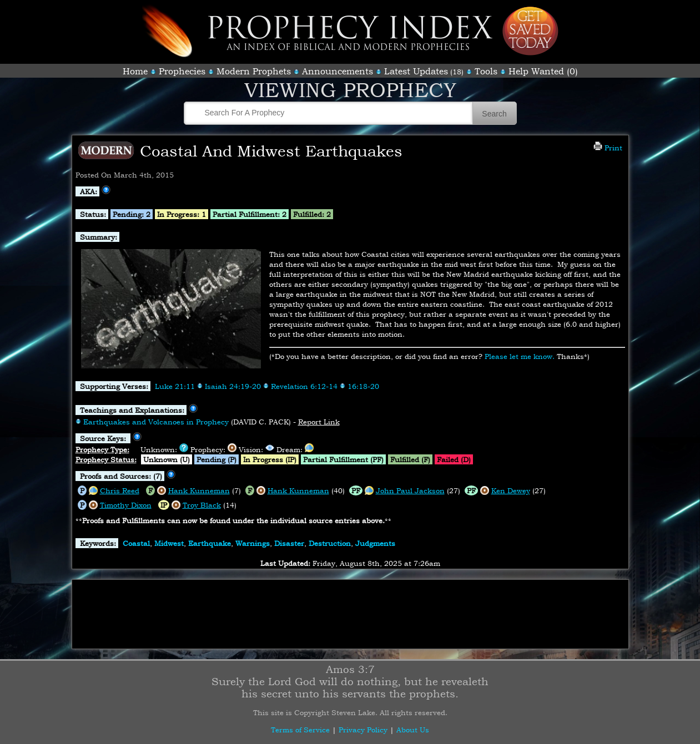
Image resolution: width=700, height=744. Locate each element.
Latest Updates (416, 71)
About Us (413, 730)
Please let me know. (520, 356)
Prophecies (182, 71)
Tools (486, 71)
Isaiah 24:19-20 (233, 386)
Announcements (338, 71)
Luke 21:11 (175, 386)
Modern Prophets (254, 71)
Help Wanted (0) (543, 71)
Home (135, 71)
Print (608, 148)
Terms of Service (300, 730)
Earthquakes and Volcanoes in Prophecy (156, 422)
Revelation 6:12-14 (304, 386)
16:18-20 (363, 386)
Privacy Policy (363, 730)
